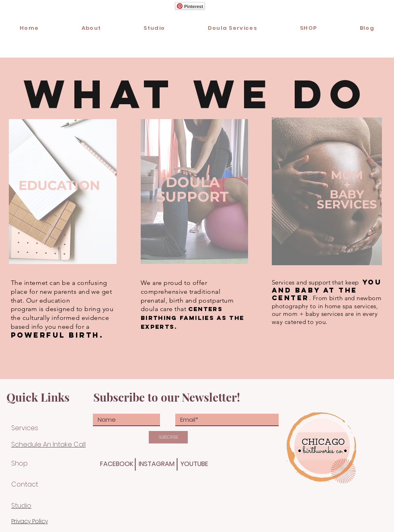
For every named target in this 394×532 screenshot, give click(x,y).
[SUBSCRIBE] (168, 437)
